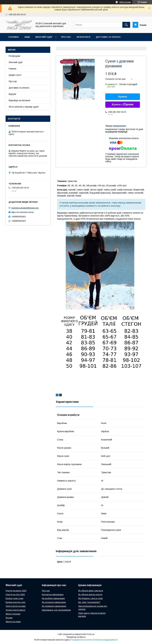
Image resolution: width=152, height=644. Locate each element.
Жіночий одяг (44, 37)
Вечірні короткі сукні (15, 602)
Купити (123, 97)
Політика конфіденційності (106, 640)
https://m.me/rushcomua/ (23, 212)
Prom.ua (91, 634)
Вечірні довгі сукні (14, 598)
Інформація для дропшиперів (56, 610)
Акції (27, 37)
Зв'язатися (83, 37)
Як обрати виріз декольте (91, 591)
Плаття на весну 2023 (16, 591)
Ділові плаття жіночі (15, 610)
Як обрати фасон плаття (90, 594)
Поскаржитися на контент (82, 640)
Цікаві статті (15, 75)
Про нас (66, 37)
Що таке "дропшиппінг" (89, 602)
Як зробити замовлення (53, 598)
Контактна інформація (53, 594)
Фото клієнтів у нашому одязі (24, 107)
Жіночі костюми (13, 622)
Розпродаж (14, 56)
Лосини (9, 618)
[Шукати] (126, 25)
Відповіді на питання (19, 100)
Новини (12, 69)
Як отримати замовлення (54, 606)
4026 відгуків (125, 2)
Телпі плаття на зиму (16, 606)
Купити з (123, 105)
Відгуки (12, 94)
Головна (14, 37)
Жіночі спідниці (13, 614)
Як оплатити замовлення (54, 602)
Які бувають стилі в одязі (90, 598)
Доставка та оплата (108, 37)
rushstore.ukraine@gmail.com (25, 208)
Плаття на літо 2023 (15, 594)
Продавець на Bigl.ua (76, 637)
